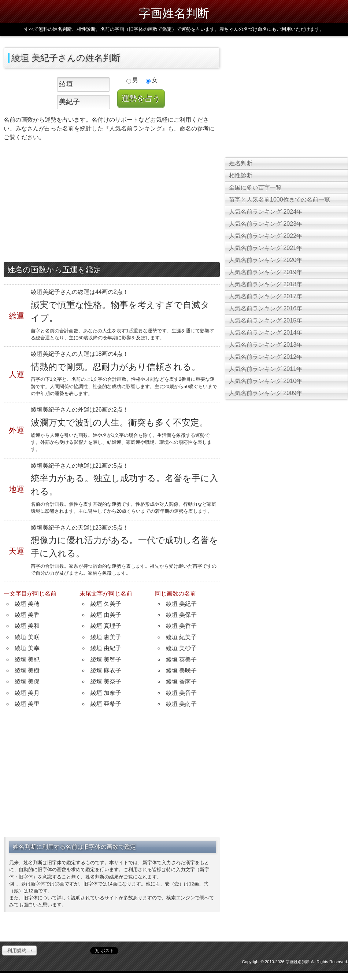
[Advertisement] (112, 203)
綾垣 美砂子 (181, 648)
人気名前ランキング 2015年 (266, 320)
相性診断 (241, 175)
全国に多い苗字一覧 (255, 187)
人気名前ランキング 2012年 (266, 357)
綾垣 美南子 (181, 704)
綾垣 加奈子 (106, 693)
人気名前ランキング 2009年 (266, 393)
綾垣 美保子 (181, 615)
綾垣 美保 (27, 681)
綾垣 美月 (27, 693)
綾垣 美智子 (106, 660)
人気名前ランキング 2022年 (266, 236)
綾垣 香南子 (181, 681)
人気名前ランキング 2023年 (266, 224)
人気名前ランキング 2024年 (266, 212)
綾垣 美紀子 (181, 604)
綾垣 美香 (27, 615)
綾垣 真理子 (106, 626)
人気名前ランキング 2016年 (266, 308)
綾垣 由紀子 (106, 648)
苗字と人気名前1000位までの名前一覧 (279, 200)
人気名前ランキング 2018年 (266, 284)
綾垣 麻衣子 (106, 670)
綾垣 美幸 (27, 648)
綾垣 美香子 (181, 626)
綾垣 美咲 (27, 637)
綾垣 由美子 (106, 615)
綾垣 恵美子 (106, 637)
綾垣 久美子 (106, 604)
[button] (19, 951)
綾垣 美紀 (27, 660)
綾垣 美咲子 (181, 670)
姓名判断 (241, 163)
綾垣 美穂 (27, 604)
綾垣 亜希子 (106, 704)
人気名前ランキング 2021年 (266, 248)
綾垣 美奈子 (106, 681)
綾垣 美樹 (27, 670)
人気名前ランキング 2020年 (266, 260)
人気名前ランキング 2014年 (266, 333)
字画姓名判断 (174, 13)
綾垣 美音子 (181, 693)
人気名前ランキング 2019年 (266, 272)
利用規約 (17, 950)
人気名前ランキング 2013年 (266, 345)
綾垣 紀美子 (181, 637)
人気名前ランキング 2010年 (266, 381)
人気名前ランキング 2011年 (266, 369)
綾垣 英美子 (181, 660)
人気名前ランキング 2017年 (266, 296)
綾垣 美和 (27, 626)
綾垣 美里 (27, 704)
